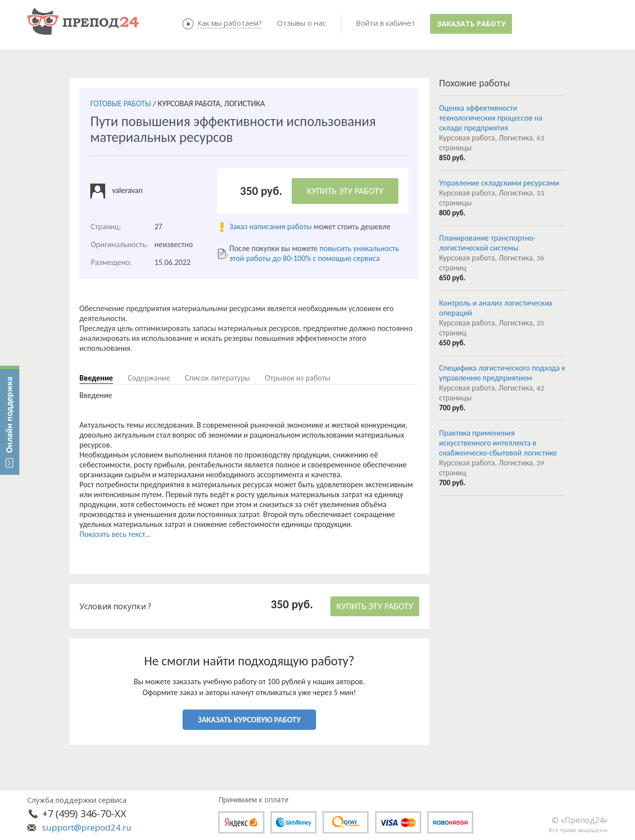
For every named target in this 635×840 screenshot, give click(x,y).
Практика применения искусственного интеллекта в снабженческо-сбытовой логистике (498, 443)
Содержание (149, 378)
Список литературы (218, 378)
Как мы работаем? (230, 23)
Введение (96, 378)
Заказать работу (471, 24)
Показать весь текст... (115, 534)
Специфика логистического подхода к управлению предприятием (502, 373)
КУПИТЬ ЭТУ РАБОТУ (345, 191)
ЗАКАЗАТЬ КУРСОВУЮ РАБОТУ (249, 720)
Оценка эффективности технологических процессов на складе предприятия (491, 118)
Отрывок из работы (298, 378)
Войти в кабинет (385, 23)
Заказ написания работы (270, 226)
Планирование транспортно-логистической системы (487, 243)
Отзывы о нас (301, 23)
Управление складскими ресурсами (499, 183)
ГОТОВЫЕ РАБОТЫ (121, 103)
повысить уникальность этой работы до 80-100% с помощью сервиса (314, 253)
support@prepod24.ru (87, 827)
